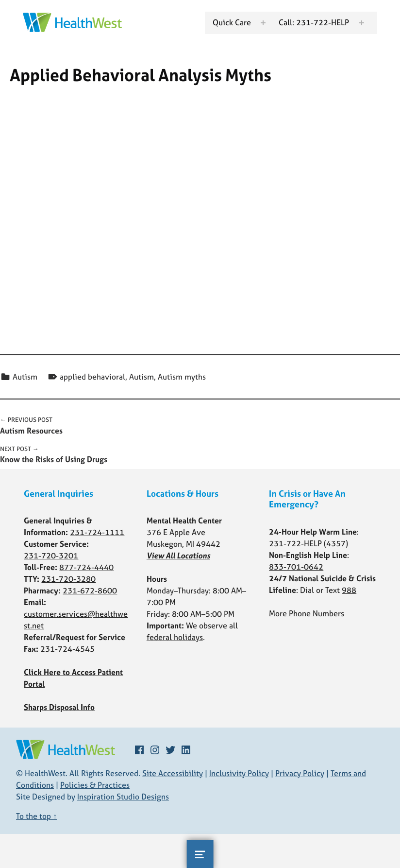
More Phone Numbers (307, 613)
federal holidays (175, 637)
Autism (25, 377)
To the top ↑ (36, 816)
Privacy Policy (300, 773)
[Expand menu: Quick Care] (262, 23)
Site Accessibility (173, 773)
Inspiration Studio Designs (123, 797)
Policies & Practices (95, 785)
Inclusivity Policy (239, 773)
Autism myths (182, 377)
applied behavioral (92, 377)
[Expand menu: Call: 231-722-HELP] (361, 23)
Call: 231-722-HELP (313, 22)
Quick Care (231, 22)
